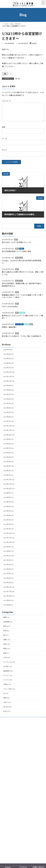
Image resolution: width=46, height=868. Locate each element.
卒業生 (22, 252)
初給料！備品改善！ (10, 330)
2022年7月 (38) (8, 559)
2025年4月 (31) (8, 411)
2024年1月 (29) (8, 478)
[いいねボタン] (5, 74)
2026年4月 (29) (8, 357)
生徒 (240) (7, 647)
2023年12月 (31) (9, 483)
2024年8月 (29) (8, 447)
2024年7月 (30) (8, 451)
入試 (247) (7, 661)
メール (4, 142)
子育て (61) (7, 705)
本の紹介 (22, 316)
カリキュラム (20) (9, 665)
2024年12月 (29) (9, 429)
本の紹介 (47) (8, 669)
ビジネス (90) (8, 683)
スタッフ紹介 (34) (9, 692)
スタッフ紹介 (19, 327)
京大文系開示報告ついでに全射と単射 (16, 254)
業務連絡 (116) (8, 674)
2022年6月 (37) (8, 563)
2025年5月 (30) (8, 406)
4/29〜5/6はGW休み (10, 309)
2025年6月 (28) (8, 402)
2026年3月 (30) (8, 362)
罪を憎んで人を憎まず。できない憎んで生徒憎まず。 (22, 339)
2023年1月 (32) (8, 532)
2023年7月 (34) (8, 505)
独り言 (18, 79)
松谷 (31, 327)
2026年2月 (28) (8, 366)
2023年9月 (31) (8, 496)
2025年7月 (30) (8, 397)
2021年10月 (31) (9, 599)
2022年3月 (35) (8, 576)
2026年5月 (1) (8, 353)
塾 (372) (6, 638)
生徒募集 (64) (8, 625)
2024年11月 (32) (9, 433)
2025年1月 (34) (8, 424)
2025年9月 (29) (8, 388)
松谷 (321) (7, 714)
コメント (6, 101)
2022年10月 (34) (9, 545)
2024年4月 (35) (8, 465)
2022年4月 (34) (8, 572)
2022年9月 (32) (8, 550)
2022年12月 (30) (9, 536)
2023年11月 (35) (9, 487)
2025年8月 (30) (8, 393)
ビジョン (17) (8, 678)
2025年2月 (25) (8, 420)
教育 (17, 261)
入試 (21, 261)
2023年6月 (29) (8, 509)
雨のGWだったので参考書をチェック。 (17, 245)
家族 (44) (6, 701)
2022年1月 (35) (8, 586)
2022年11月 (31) (9, 541)
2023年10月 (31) (9, 491)
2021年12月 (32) (9, 590)
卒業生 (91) (7, 687)
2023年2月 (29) (8, 527)
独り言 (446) (7, 710)
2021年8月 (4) (8, 608)
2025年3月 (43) (8, 415)
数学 (16, 243)
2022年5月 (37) (8, 568)
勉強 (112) (7, 652)
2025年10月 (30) (9, 384)
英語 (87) (6, 634)
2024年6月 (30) (8, 456)
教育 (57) (6, 656)
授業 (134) (7, 643)
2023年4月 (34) (8, 518)
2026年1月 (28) (8, 371)
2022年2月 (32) (8, 581)
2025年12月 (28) (9, 375)
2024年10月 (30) (9, 438)
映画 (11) (6, 620)
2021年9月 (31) (8, 603)
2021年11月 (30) (9, 594)
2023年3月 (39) (8, 523)
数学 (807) (7, 629)
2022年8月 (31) (8, 554)
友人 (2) (6, 696)
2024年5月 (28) (8, 460)
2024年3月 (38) (8, 469)
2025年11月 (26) (9, 380)
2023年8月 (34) (8, 500)
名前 (4, 130)
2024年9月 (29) (8, 442)
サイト (4, 153)
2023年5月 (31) (8, 514)
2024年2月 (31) (8, 474)
